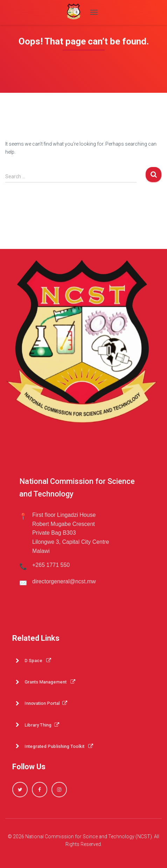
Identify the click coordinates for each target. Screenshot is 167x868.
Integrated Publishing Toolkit (59, 746)
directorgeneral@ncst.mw (64, 581)
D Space (38, 661)
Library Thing (42, 725)
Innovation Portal (46, 703)
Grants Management (50, 682)
